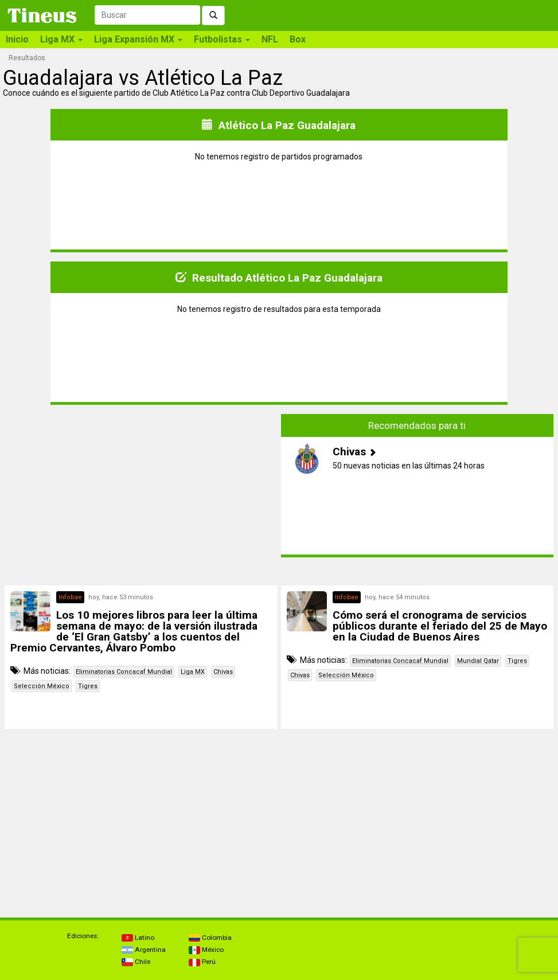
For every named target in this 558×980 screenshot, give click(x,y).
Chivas (223, 672)
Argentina (144, 950)
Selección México (42, 686)
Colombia (210, 938)
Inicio (17, 39)
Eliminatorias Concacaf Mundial (124, 672)
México (206, 950)
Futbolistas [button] (222, 39)
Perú (202, 962)
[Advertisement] (141, 494)
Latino (138, 938)
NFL (270, 39)
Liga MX (193, 672)
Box (298, 39)
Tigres (88, 686)
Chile (136, 962)
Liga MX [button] (61, 39)
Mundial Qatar (478, 661)
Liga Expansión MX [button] (138, 39)
